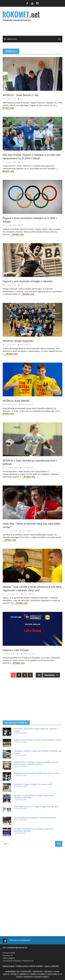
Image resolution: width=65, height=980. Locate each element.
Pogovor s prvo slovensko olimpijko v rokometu (28, 281)
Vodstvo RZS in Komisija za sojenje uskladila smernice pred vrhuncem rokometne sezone (36, 763)
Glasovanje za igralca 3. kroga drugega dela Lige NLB (36, 807)
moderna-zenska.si (38, 974)
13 (39, 675)
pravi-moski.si (53, 974)
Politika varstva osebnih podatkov (30, 966)
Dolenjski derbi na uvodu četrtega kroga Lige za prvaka (36, 773)
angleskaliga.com (12, 971)
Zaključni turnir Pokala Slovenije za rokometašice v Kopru (37, 740)
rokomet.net (38, 971)
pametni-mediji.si (42, 977)
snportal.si (48, 971)
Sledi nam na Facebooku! (20, 940)
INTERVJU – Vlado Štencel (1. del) (21, 95)
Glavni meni (12, 39)
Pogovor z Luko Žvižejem (16, 650)
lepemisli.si (29, 977)
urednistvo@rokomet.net (17, 948)
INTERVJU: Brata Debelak (16, 401)
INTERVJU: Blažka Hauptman (18, 341)
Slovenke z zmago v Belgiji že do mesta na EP (33, 784)
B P (22, 99)
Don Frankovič (26, 345)
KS (22, 285)
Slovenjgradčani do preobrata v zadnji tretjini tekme (35, 818)
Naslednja (51, 675)
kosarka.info (26, 971)
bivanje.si (15, 974)
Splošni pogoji (8, 966)
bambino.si (25, 974)
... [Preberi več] (17, 234)
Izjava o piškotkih (52, 966)
